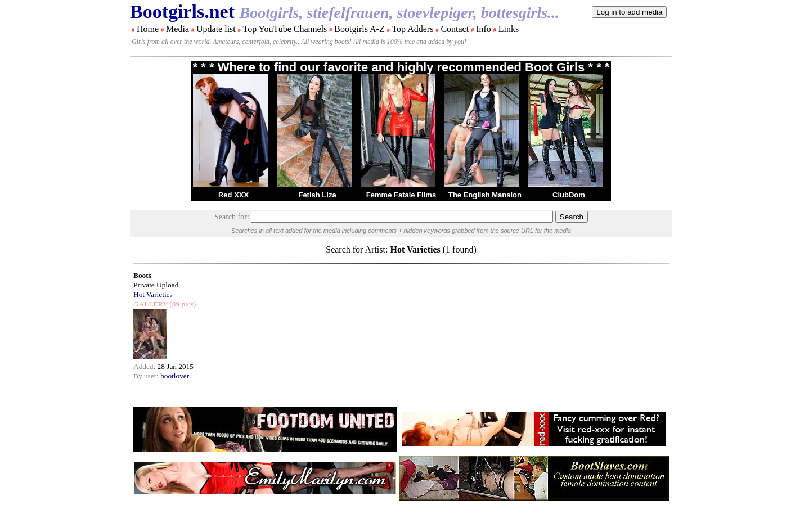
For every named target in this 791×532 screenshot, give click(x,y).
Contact (455, 29)
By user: (147, 376)
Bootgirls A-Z (359, 29)
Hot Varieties (153, 294)
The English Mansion (485, 195)
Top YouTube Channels (285, 29)
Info (484, 29)
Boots (142, 275)
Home (148, 29)
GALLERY (150, 304)
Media (177, 29)
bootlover (175, 376)
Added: (145, 366)
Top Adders (412, 29)
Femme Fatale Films (401, 195)
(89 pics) (182, 304)
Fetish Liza (317, 195)
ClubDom (569, 195)
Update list (216, 29)
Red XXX (233, 195)
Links (509, 29)
